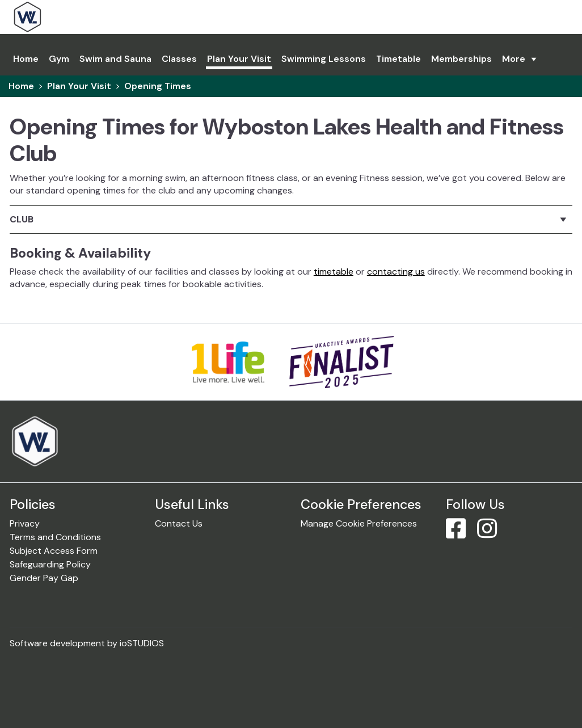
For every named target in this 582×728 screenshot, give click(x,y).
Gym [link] (59, 59)
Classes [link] (179, 59)
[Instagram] (492, 534)
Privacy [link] (25, 523)
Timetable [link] (398, 59)
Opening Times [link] (158, 86)
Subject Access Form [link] (54, 551)
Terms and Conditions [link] (55, 537)
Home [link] (21, 86)
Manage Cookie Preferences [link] (359, 523)
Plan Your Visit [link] (239, 59)
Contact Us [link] (179, 523)
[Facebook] (460, 534)
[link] (60, 17)
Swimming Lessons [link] (324, 59)
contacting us (396, 272)
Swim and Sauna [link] (115, 59)
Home (26, 59)
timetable (334, 272)
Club (22, 219)
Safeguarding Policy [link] (50, 564)
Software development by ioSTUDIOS (87, 643)
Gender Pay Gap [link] (44, 578)
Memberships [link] (461, 59)
